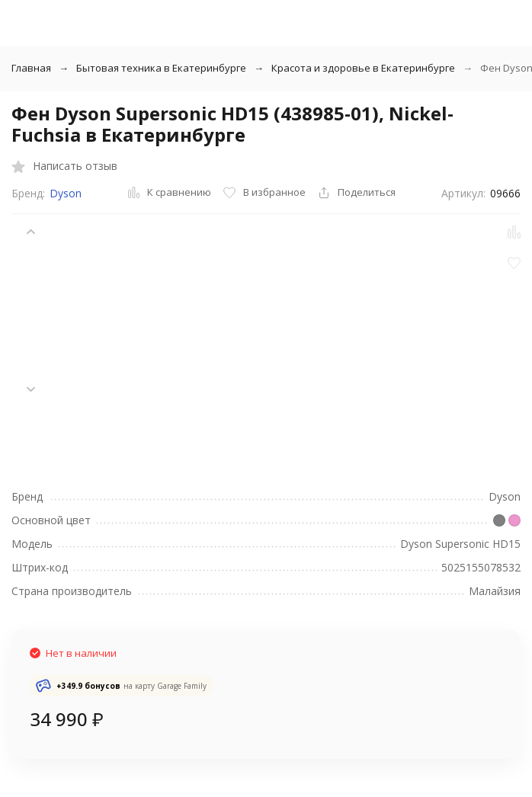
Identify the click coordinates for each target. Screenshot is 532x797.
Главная (31, 68)
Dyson (66, 193)
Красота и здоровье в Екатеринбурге (363, 68)
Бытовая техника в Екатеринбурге (161, 68)
